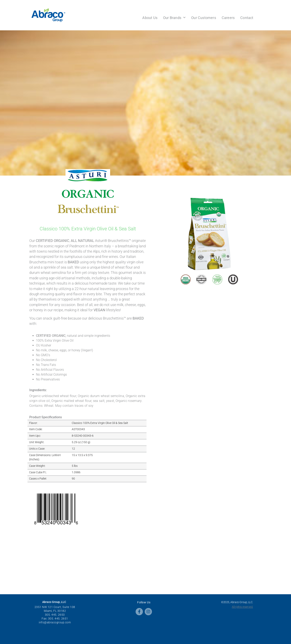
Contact (247, 18)
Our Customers (204, 18)
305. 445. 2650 (55, 615)
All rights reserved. (242, 607)
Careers (228, 18)
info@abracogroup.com (55, 622)
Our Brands (174, 18)
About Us (150, 18)
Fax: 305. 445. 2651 (55, 619)
